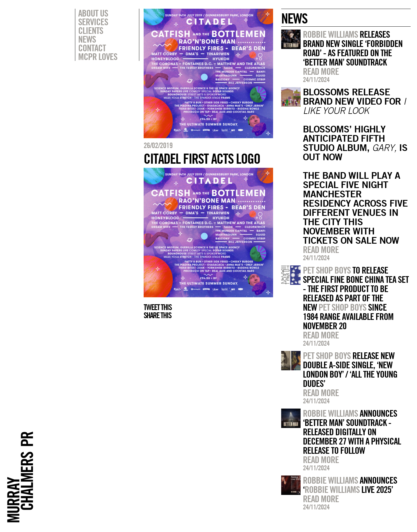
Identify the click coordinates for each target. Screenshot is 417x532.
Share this (157, 315)
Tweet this (158, 307)
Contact (92, 48)
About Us (93, 13)
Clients (91, 30)
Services (93, 22)
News (87, 39)
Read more (321, 71)
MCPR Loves (98, 57)
